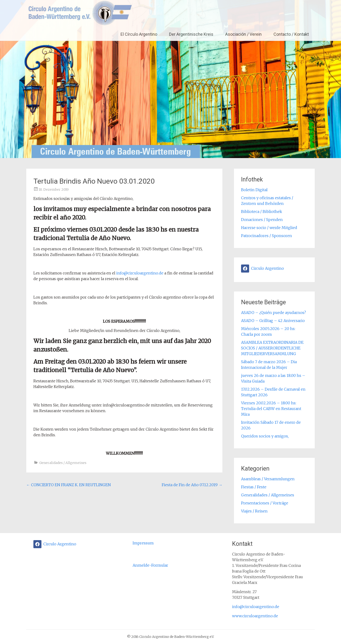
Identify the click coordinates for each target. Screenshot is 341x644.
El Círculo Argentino (139, 34)
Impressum (143, 543)
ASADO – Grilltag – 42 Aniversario (273, 321)
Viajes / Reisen (254, 511)
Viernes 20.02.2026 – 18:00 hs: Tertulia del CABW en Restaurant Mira (271, 409)
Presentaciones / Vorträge (265, 503)
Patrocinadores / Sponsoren (267, 236)
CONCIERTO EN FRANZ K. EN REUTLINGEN (69, 485)
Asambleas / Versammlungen (268, 479)
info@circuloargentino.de (140, 273)
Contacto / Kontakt (291, 34)
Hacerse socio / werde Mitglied (269, 228)
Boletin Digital (254, 190)
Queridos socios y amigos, (265, 436)
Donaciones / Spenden (262, 220)
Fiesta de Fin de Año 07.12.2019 (192, 485)
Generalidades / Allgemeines (63, 463)
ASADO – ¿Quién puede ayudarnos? (274, 313)
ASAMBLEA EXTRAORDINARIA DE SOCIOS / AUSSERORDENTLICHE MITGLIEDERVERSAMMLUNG (272, 348)
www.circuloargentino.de (255, 616)
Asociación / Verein (243, 34)
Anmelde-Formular (150, 565)
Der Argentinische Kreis (191, 34)
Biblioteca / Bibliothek (262, 212)
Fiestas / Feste (254, 487)
